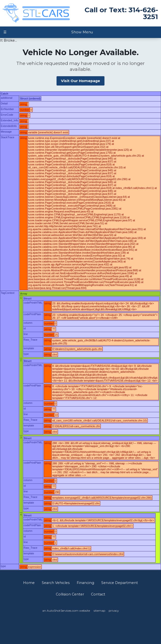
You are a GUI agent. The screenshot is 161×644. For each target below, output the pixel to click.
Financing (85, 583)
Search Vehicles (56, 583)
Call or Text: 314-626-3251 (121, 13)
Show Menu (48, 32)
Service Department (120, 583)
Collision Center (70, 594)
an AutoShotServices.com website (66, 611)
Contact (98, 594)
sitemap (99, 611)
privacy (114, 611)
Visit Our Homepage (80, 81)
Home (29, 583)
